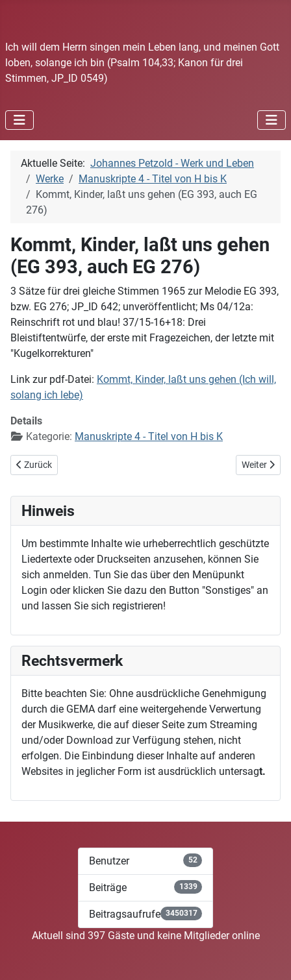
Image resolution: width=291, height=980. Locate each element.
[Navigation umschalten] (19, 120)
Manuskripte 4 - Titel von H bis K (149, 436)
